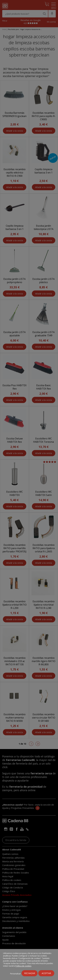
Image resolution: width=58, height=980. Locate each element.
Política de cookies (23, 966)
